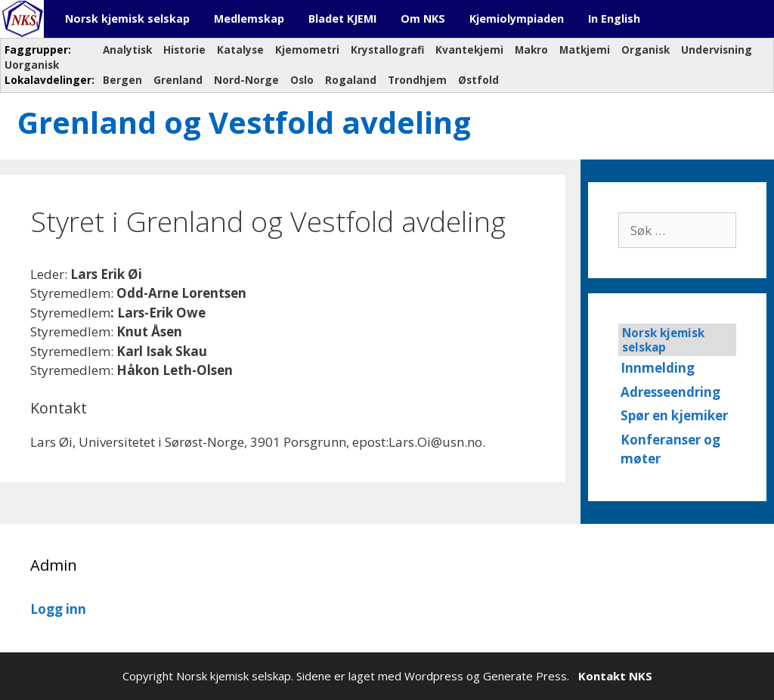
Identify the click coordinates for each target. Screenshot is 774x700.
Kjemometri (307, 50)
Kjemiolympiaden (517, 19)
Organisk (646, 50)
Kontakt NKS (615, 676)
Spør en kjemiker (674, 415)
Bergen (122, 80)
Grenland (178, 80)
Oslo (302, 80)
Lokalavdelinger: (48, 80)
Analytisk (127, 50)
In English (614, 19)
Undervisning (717, 50)
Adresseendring (670, 392)
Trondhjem (417, 80)
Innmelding (658, 368)
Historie (184, 50)
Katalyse (240, 50)
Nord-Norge (246, 80)
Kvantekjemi (469, 50)
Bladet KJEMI (342, 19)
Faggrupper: (39, 50)
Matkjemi (585, 50)
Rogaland (351, 80)
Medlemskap (249, 19)
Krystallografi (387, 50)
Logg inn (58, 609)
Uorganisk (32, 65)
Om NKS (423, 19)
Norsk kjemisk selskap (127, 19)
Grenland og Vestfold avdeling (244, 122)
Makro (531, 50)
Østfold (478, 80)
